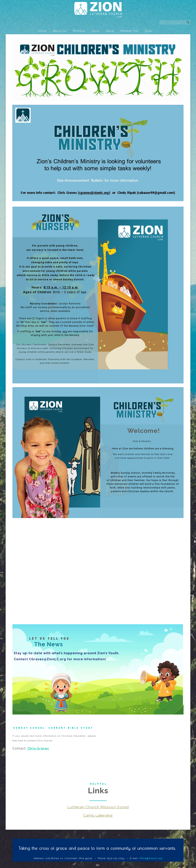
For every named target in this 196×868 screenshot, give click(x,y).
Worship (79, 31)
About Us (60, 31)
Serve (110, 31)
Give (148, 31)
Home (42, 31)
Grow (95, 31)
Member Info (129, 31)
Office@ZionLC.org (151, 859)
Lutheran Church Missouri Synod (98, 808)
